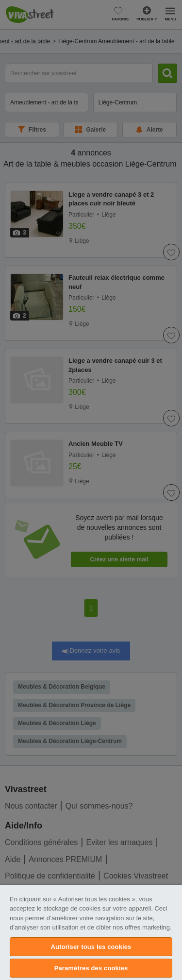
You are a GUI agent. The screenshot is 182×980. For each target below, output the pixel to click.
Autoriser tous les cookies (91, 947)
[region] (91, 932)
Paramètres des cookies (91, 968)
